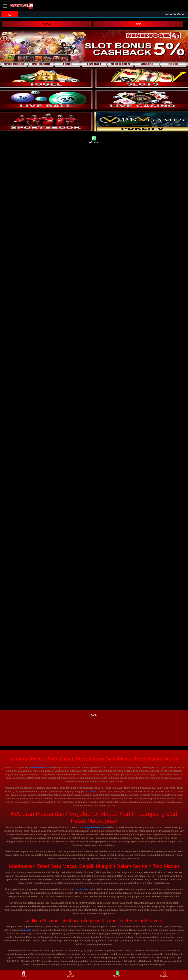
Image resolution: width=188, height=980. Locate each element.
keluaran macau (40, 767)
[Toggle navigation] (5, 6)
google (27, 930)
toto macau (91, 792)
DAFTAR (47, 24)
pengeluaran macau (95, 827)
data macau (81, 889)
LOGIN (138, 24)
